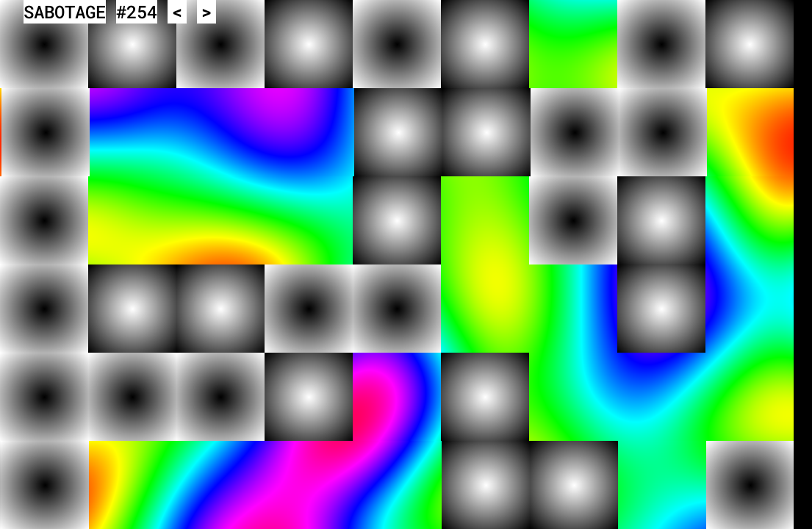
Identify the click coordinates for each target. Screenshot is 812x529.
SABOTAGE (65, 12)
